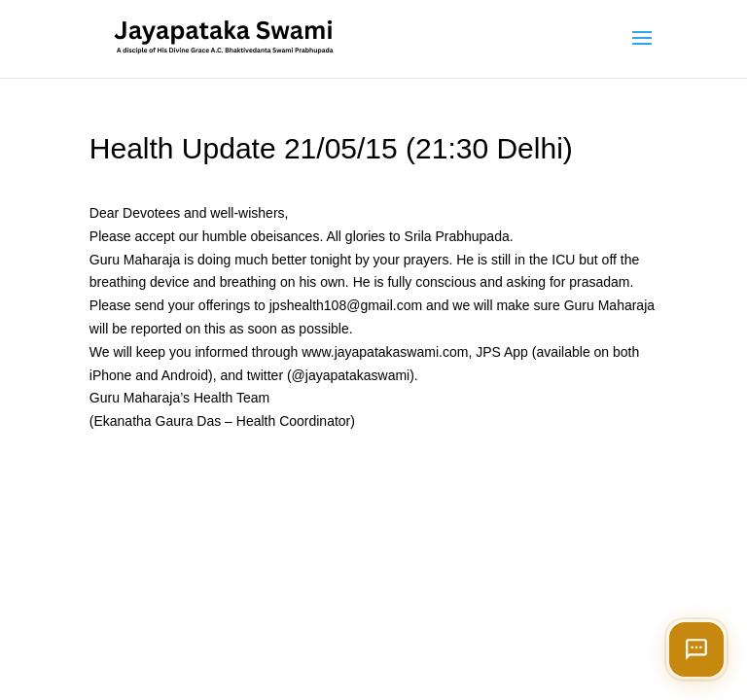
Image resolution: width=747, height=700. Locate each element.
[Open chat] (696, 649)
